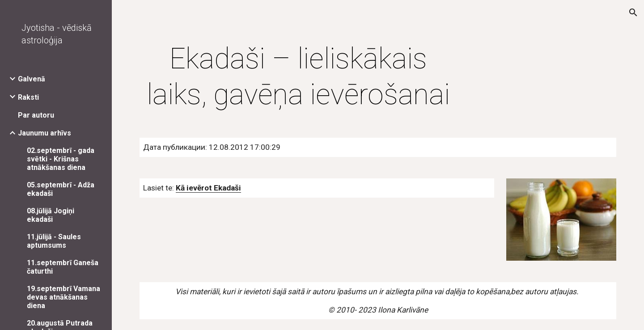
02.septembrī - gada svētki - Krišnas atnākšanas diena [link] (61, 159)
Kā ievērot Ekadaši (208, 188)
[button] (633, 13)
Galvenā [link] (32, 79)
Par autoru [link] (36, 115)
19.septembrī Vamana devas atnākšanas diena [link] (64, 297)
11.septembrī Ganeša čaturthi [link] (63, 267)
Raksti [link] (28, 97)
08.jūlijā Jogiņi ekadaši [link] (51, 215)
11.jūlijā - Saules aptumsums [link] (54, 241)
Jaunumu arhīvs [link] (44, 133)
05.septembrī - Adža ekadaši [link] (61, 189)
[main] (299, 77)
